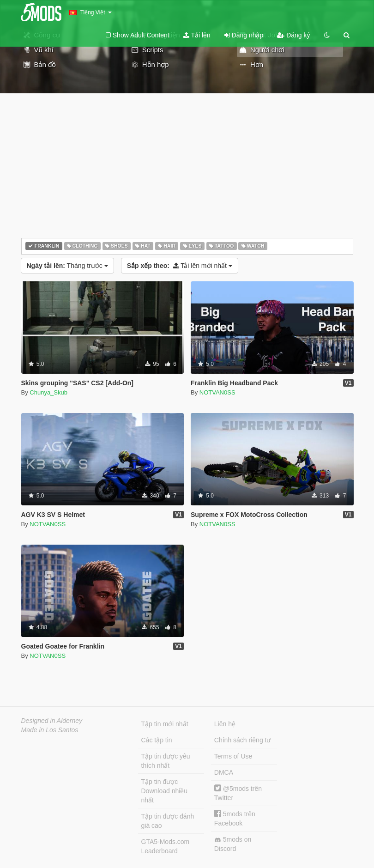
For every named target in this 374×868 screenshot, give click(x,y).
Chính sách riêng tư (243, 740)
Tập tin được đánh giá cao (168, 821)
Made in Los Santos (50, 730)
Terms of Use (233, 756)
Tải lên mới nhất (180, 266)
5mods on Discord (233, 844)
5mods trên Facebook (235, 818)
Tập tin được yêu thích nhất (166, 761)
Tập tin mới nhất (165, 724)
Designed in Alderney (52, 721)
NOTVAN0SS (217, 392)
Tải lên (197, 35)
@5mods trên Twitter (238, 793)
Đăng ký (293, 35)
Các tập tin (157, 740)
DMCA (224, 772)
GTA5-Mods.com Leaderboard (166, 846)
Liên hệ (225, 724)
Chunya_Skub (48, 392)
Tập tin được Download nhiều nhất (165, 791)
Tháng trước (67, 266)
